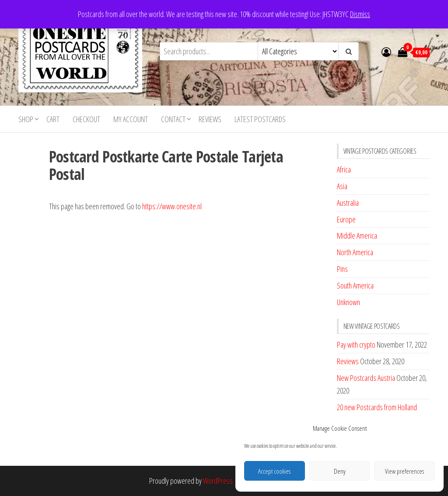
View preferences (404, 471)
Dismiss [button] (360, 14)
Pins (342, 269)
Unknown (348, 302)
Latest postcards (260, 119)
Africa (344, 169)
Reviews (210, 119)
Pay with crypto (356, 345)
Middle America (357, 236)
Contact (173, 119)
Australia (348, 203)
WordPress (218, 481)
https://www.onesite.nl (172, 206)
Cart (53, 119)
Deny (340, 471)
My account (131, 119)
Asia (342, 186)
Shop (26, 119)
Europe (346, 219)
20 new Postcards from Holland (377, 407)
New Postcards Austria (366, 378)
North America (355, 252)
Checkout (86, 119)
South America (355, 285)
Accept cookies (274, 471)
